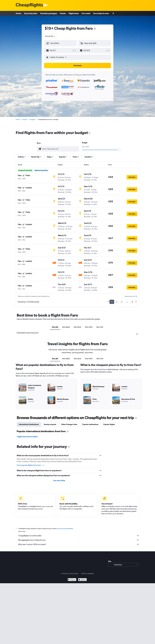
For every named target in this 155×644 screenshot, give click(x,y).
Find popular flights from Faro (31, 465)
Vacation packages (49, 13)
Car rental (86, 13)
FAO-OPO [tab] (89, 327)
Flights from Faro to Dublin (27, 437)
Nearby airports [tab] (50, 424)
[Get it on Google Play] (72, 580)
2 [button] (117, 302)
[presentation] (95, 29)
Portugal (32, 119)
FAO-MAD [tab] (66, 327)
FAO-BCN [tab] (77, 327)
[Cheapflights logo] (29, 5)
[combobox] (50, 36)
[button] (59, 50)
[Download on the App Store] (82, 580)
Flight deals (74, 13)
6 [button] (132, 302)
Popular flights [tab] (109, 424)
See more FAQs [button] (59, 481)
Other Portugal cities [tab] (69, 424)
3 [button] (122, 302)
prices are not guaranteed (65, 529)
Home (18, 13)
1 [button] (112, 302)
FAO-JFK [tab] (55, 327)
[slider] (119, 150)
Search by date (31, 13)
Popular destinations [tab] (90, 424)
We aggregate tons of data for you (79, 540)
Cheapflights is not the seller (79, 536)
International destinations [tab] (29, 424)
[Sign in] (113, 13)
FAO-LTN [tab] (100, 327)
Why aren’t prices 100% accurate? (79, 544)
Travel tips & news (101, 13)
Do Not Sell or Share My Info (70, 574)
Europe (25, 119)
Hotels (63, 13)
